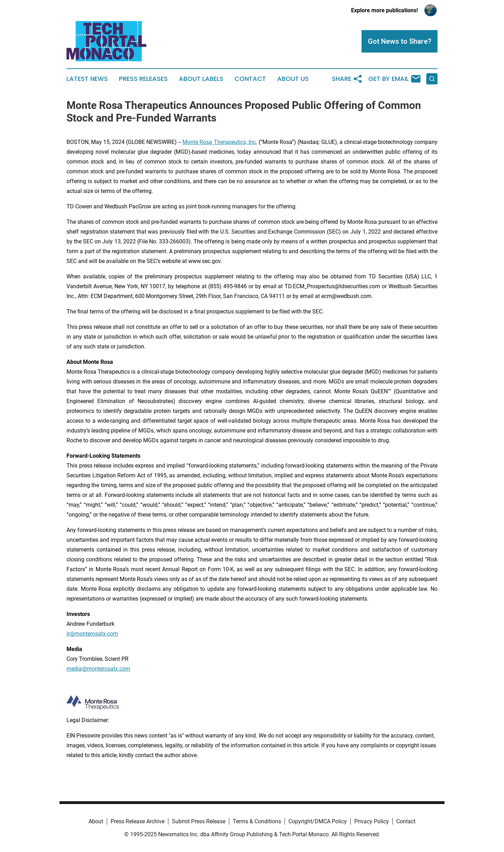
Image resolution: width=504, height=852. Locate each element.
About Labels (201, 79)
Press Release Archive (138, 821)
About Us (293, 79)
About (96, 821)
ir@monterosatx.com (92, 634)
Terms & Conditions (257, 821)
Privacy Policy (372, 821)
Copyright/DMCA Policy (318, 821)
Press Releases (143, 79)
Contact (250, 79)
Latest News (87, 79)
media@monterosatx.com (98, 669)
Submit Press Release (199, 821)
